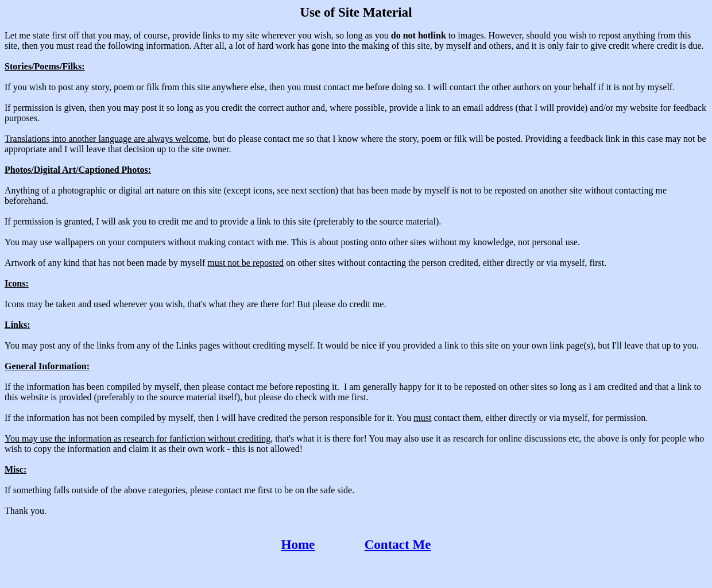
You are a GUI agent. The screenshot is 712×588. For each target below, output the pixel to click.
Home (298, 544)
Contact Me (398, 544)
